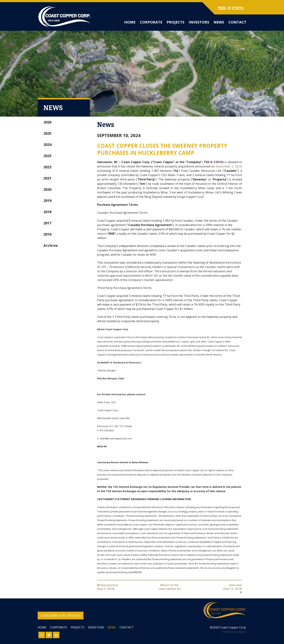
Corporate (151, 22)
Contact (237, 22)
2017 (47, 223)
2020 (47, 189)
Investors (199, 22)
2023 (47, 156)
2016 (47, 234)
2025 (47, 133)
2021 (47, 178)
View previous (121, 587)
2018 (47, 212)
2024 (47, 145)
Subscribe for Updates (61, 615)
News (219, 22)
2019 (47, 201)
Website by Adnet (234, 632)
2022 (47, 167)
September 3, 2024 (228, 166)
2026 (47, 122)
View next (218, 588)
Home (130, 22)
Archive (51, 245)
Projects (176, 22)
